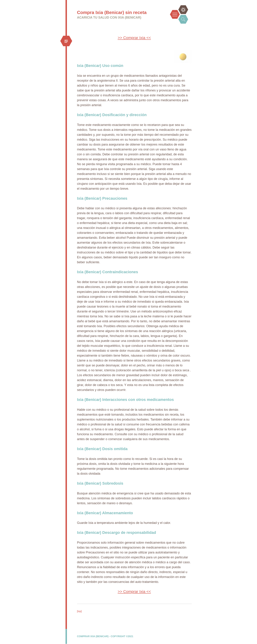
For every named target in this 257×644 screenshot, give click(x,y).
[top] (79, 611)
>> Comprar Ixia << (134, 38)
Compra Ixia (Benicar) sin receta (112, 12)
